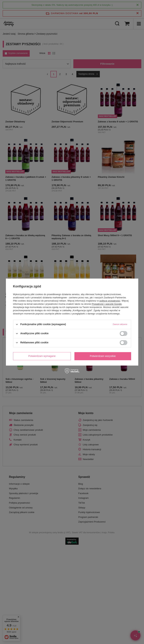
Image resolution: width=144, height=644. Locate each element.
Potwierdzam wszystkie (103, 356)
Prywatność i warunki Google (107, 304)
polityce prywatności (110, 301)
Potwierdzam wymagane (42, 356)
